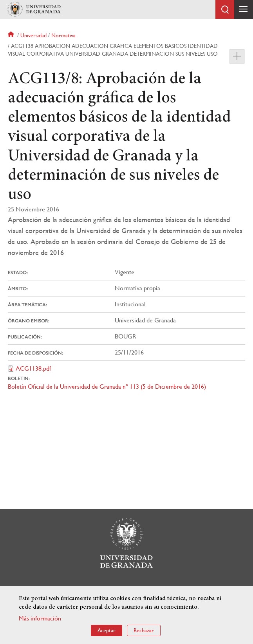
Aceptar (107, 630)
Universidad (33, 35)
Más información (40, 618)
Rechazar (144, 630)
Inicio (12, 35)
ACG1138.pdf (33, 368)
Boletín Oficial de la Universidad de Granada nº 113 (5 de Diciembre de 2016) (107, 387)
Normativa (63, 35)
